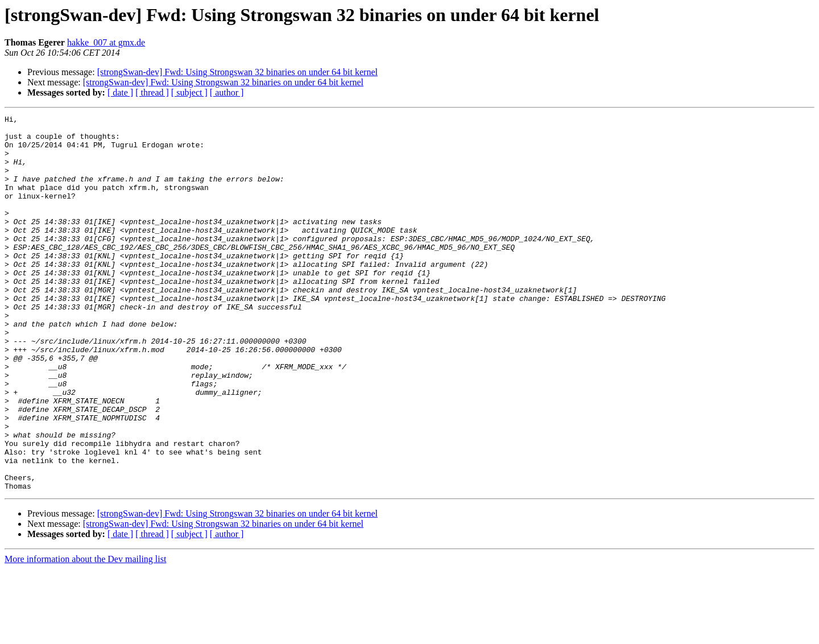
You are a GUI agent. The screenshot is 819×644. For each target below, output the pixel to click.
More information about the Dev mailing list (85, 634)
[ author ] (227, 92)
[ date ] (120, 92)
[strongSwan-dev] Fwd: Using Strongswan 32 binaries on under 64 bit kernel (237, 72)
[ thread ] (152, 92)
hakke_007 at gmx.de (106, 42)
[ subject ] (189, 92)
